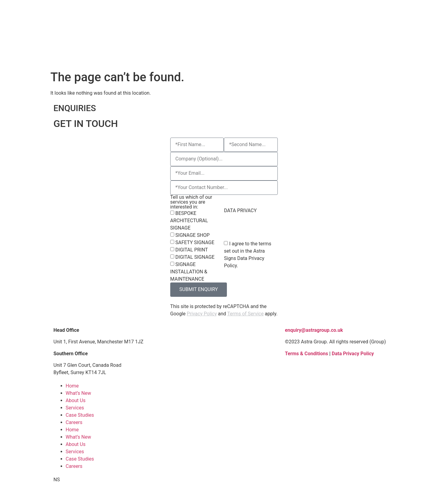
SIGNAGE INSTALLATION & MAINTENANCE (189, 272)
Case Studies (80, 415)
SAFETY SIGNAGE (195, 242)
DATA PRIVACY (240, 211)
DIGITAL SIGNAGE (195, 257)
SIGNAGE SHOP (193, 235)
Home (72, 386)
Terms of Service (245, 314)
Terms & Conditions (306, 354)
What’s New (78, 393)
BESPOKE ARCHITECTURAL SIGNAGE (189, 221)
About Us (76, 400)
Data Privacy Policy (353, 354)
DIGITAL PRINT (192, 250)
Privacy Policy (202, 314)
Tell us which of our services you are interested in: (191, 202)
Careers (74, 422)
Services (75, 408)
